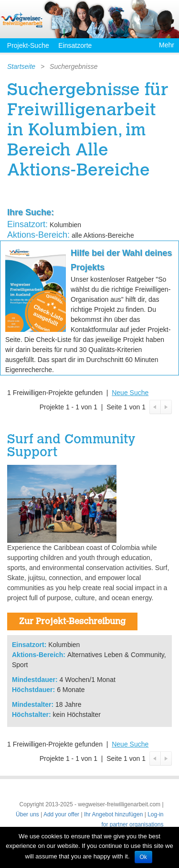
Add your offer (61, 814)
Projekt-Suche (28, 45)
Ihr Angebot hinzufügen (113, 814)
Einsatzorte (75, 45)
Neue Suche (130, 393)
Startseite (21, 66)
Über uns (27, 814)
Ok (143, 857)
